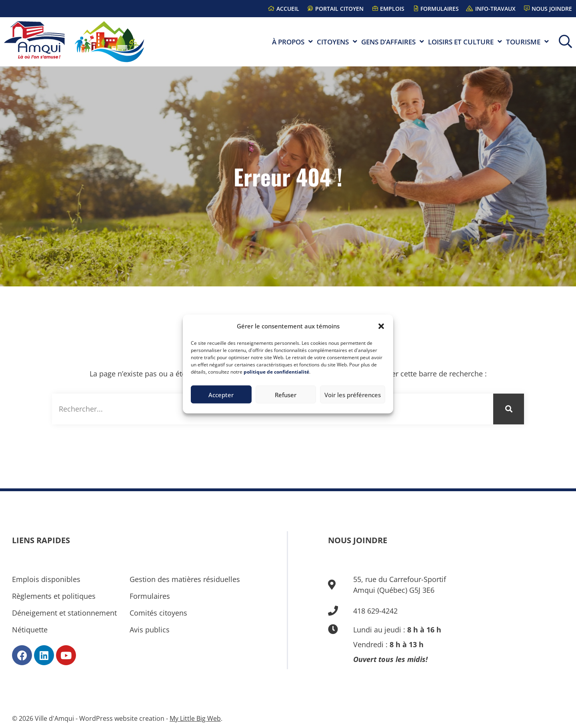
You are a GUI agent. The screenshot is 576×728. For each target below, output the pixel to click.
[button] (381, 326)
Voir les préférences (353, 394)
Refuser (286, 394)
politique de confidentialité (276, 372)
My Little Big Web (195, 718)
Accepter (221, 394)
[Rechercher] (509, 409)
